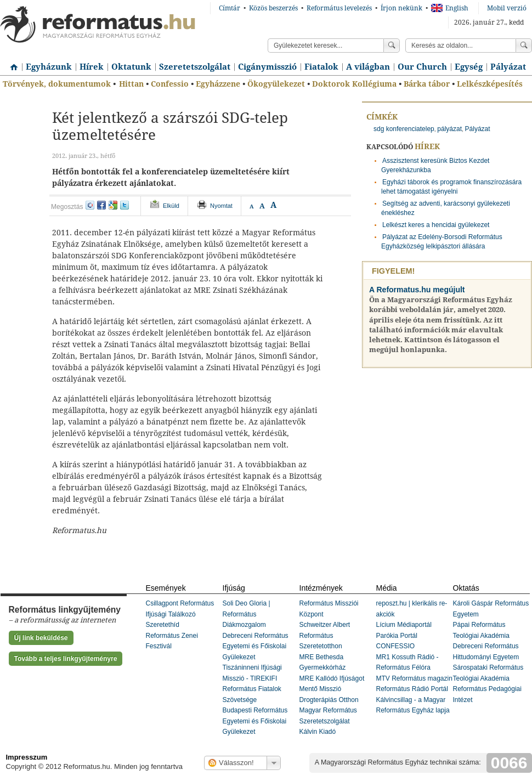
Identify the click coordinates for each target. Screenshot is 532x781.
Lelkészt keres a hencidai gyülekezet (436, 225)
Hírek (92, 67)
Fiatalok (321, 67)
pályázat (449, 129)
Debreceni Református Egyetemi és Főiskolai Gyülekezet (256, 646)
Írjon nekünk (401, 8)
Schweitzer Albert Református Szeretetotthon (325, 635)
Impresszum (27, 757)
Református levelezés (339, 8)
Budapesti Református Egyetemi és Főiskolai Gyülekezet (255, 721)
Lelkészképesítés (490, 84)
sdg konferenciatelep (404, 129)
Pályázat (508, 67)
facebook (101, 205)
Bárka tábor (427, 84)
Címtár (230, 8)
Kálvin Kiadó (318, 732)
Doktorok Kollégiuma (354, 84)
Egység (469, 67)
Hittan (131, 84)
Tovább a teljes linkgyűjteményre (66, 659)
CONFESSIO (396, 646)
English (450, 8)
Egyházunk (49, 67)
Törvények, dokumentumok (57, 84)
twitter (124, 205)
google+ (113, 205)
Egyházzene (218, 84)
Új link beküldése (41, 638)
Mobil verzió (507, 8)
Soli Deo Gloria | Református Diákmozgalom (247, 614)
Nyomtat (221, 206)
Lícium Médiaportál (404, 625)
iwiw (90, 205)
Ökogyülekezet (276, 84)
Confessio (170, 84)
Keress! (524, 46)
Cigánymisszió (267, 67)
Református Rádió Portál (412, 689)
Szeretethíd (163, 625)
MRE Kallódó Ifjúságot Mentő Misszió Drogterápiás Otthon (332, 689)
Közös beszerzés (273, 8)
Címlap (11, 63)
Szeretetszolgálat (195, 67)
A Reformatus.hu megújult (417, 290)
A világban (368, 67)
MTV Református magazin (414, 678)
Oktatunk (131, 67)
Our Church (422, 67)
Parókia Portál (397, 636)
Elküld (171, 206)
